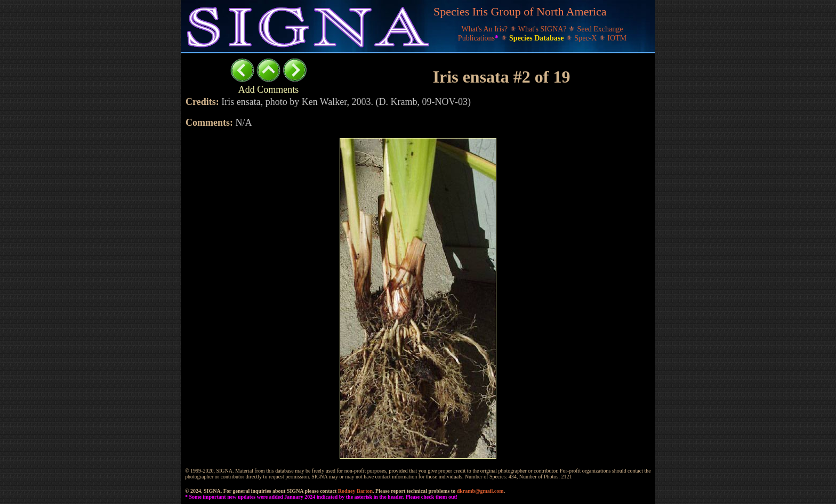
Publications (479, 38)
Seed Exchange (600, 29)
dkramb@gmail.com (480, 491)
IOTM (617, 38)
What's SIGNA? (543, 29)
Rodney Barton (355, 491)
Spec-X (586, 38)
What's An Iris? (486, 29)
